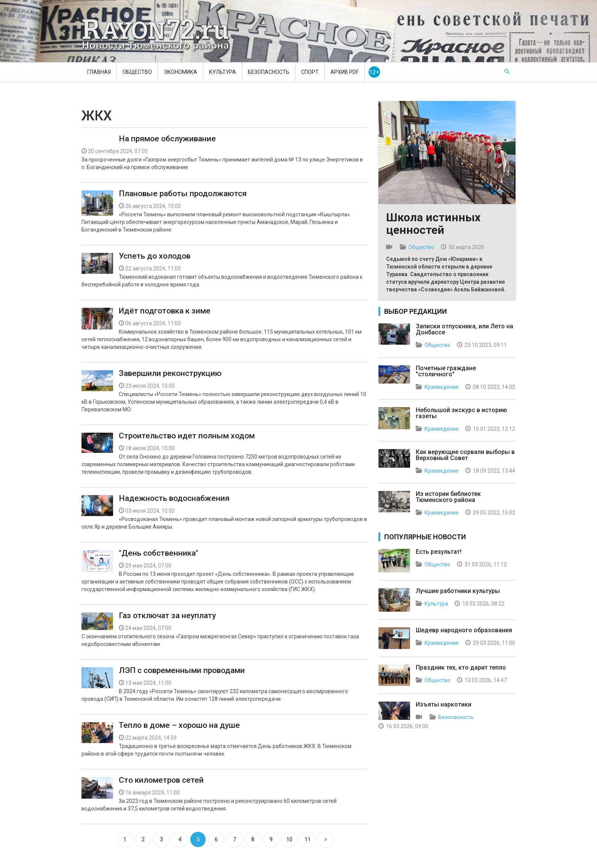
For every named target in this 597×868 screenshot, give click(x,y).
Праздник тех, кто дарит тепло (461, 667)
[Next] (326, 839)
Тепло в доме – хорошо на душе (179, 725)
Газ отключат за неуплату (167, 615)
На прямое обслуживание (167, 139)
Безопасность (269, 72)
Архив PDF (345, 72)
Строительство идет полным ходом (187, 436)
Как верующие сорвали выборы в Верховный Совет (465, 455)
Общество (137, 72)
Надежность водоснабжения (174, 498)
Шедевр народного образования (464, 630)
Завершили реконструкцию (170, 373)
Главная (99, 72)
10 (289, 839)
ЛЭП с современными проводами (182, 670)
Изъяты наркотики (444, 704)
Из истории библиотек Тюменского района (448, 497)
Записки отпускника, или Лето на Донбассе (465, 329)
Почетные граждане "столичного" (446, 371)
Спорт (310, 72)
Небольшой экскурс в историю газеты (461, 413)
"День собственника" (159, 553)
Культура (223, 72)
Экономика (180, 72)
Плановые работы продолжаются (183, 193)
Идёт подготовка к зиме (165, 311)
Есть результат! (439, 552)
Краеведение (442, 387)
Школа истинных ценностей (433, 224)
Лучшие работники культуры (458, 591)
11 (308, 839)
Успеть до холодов (155, 256)
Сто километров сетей (161, 780)
